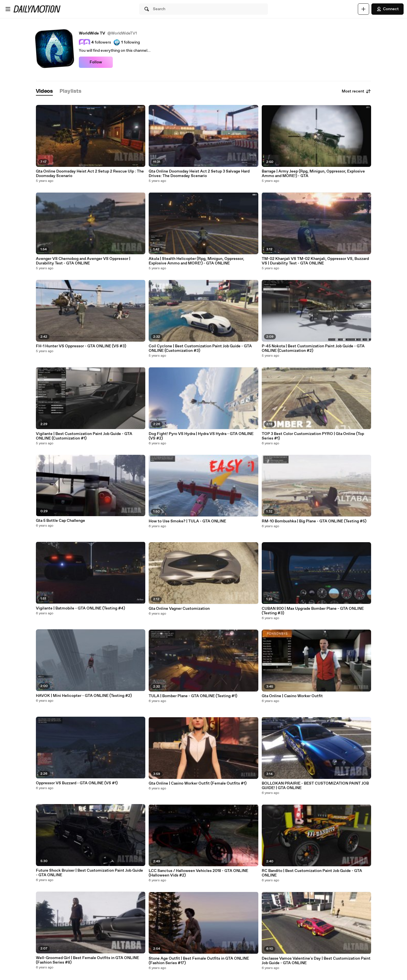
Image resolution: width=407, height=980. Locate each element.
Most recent (356, 91)
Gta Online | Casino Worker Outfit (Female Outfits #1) (198, 783)
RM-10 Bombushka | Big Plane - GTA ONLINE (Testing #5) (314, 521)
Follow (96, 62)
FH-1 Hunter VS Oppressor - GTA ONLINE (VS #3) (81, 346)
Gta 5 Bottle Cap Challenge (60, 521)
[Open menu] (8, 9)
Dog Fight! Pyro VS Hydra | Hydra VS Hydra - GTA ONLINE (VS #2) (201, 436)
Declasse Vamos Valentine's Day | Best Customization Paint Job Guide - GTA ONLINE (316, 961)
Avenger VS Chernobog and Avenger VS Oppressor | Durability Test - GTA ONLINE (83, 261)
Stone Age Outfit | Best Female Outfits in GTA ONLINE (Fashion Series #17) (199, 961)
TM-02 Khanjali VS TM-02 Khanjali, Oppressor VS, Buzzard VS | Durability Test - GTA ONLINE (315, 261)
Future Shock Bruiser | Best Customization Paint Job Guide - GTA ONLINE (89, 873)
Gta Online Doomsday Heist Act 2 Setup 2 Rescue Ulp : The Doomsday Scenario (90, 174)
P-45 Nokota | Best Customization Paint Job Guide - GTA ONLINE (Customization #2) (313, 348)
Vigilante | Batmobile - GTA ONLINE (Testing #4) (80, 608)
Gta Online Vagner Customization (179, 609)
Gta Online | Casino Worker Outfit (292, 696)
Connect (387, 9)
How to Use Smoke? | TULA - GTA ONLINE (187, 521)
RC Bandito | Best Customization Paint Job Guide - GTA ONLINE (312, 873)
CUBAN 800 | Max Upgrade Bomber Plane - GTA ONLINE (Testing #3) (313, 611)
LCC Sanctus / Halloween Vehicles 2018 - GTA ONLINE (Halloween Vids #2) (198, 873)
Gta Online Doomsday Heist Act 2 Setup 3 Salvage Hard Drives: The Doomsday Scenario (199, 174)
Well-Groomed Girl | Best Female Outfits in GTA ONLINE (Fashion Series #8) (87, 960)
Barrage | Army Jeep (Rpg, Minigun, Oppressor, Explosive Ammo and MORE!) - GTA (313, 174)
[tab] (44, 91)
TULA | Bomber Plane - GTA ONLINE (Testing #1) (193, 696)
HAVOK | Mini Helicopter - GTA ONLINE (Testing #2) (84, 696)
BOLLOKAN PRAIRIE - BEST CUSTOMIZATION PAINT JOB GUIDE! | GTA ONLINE (315, 786)
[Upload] (363, 9)
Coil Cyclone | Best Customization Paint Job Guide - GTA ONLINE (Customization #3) (200, 348)
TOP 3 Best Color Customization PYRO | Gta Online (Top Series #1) (313, 436)
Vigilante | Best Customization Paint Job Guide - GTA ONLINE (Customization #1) (84, 436)
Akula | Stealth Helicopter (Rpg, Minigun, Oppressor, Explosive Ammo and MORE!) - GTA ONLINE (196, 261)
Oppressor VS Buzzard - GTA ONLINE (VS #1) (77, 783)
